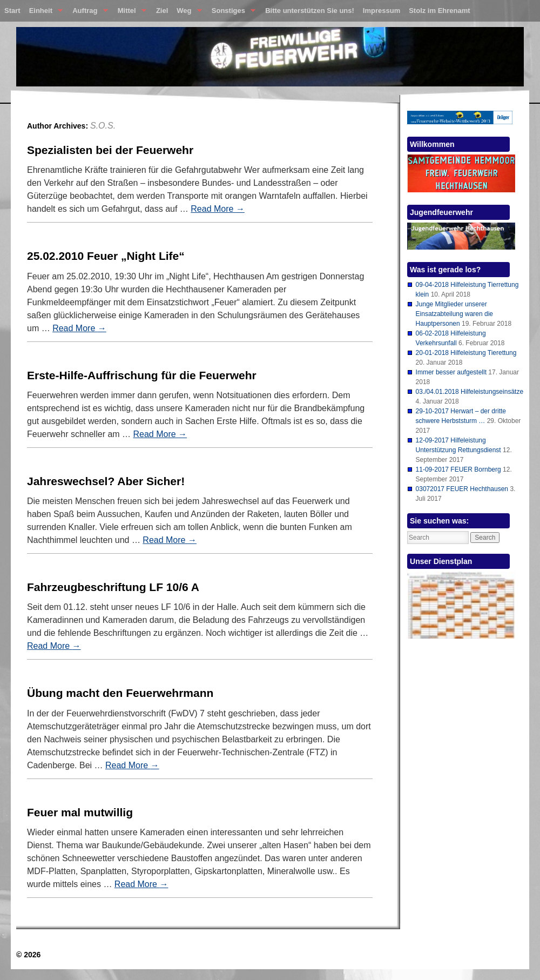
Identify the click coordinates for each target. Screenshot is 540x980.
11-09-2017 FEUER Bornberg (458, 469)
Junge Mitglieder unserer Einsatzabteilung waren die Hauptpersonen (454, 314)
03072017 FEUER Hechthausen (462, 489)
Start (12, 11)
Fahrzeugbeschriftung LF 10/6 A (113, 587)
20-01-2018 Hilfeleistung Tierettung (466, 353)
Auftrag (88, 13)
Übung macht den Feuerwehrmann (120, 693)
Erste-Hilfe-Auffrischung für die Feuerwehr (142, 375)
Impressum (382, 11)
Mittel (130, 13)
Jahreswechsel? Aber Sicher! (106, 481)
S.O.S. (103, 126)
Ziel (162, 11)
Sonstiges (231, 13)
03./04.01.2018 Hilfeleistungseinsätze (470, 392)
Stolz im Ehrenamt (439, 11)
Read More (218, 209)
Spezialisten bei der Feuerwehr (110, 150)
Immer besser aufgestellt (451, 372)
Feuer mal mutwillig (80, 812)
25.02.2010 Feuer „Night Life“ (106, 256)
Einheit (44, 13)
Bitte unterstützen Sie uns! (310, 11)
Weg (187, 13)
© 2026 (28, 955)
